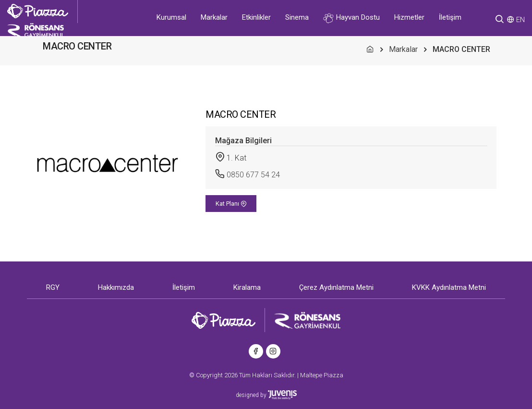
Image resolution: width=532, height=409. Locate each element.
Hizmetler (409, 17)
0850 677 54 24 (253, 175)
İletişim (450, 17)
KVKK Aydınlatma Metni (449, 287)
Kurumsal (171, 17)
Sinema (297, 17)
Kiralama (247, 287)
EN (520, 20)
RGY (53, 287)
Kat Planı (231, 204)
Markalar (214, 17)
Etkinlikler (256, 17)
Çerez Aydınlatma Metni (336, 287)
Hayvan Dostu (351, 18)
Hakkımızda (116, 287)
